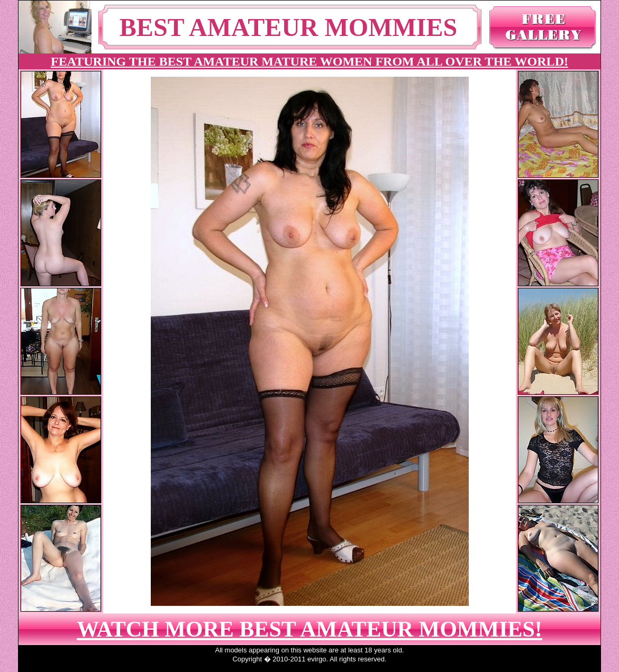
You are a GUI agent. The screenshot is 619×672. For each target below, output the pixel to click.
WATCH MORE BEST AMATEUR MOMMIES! (309, 629)
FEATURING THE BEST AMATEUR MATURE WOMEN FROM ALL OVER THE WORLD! (309, 61)
